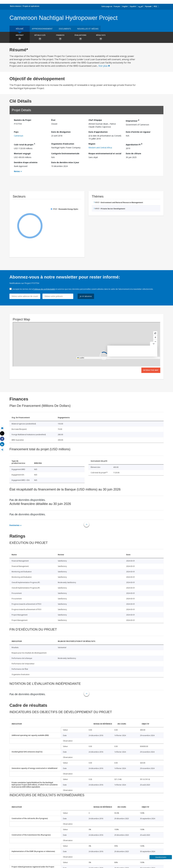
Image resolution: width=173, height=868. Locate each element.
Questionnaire (161, 857)
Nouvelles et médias (88, 29)
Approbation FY (134, 144)
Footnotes (14, 525)
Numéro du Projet (23, 120)
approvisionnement (42, 29)
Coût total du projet (24, 144)
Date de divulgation (61, 132)
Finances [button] (60, 38)
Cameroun (19, 136)
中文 (155, 6)
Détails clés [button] (40, 38)
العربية (140, 6)
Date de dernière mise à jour (65, 162)
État (53, 120)
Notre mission (15, 6)
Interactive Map (151, 370)
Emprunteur (132, 120)
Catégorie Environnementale (65, 153)
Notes (17, 171)
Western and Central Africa (100, 148)
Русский (148, 6)
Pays (16, 132)
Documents (65, 29)
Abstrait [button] (20, 38)
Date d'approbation (98, 132)
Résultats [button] (101, 38)
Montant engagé (22, 153)
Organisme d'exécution (63, 144)
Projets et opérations (31, 6)
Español (133, 6)
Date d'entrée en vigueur (138, 132)
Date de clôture (133, 153)
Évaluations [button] (80, 38)
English (125, 6)
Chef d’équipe (95, 120)
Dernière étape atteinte (26, 162)
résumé (20, 29)
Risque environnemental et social (105, 153)
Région (92, 144)
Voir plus (104, 66)
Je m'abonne (86, 296)
